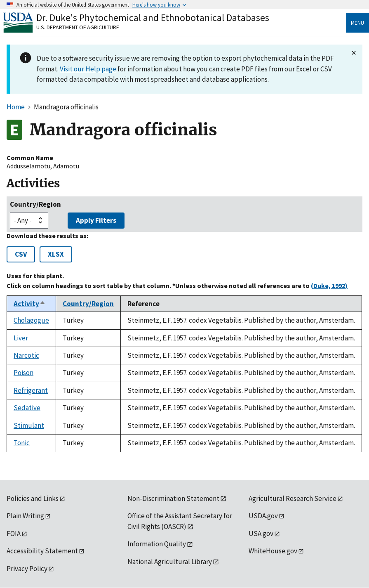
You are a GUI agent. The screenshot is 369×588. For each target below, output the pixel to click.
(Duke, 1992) (329, 286)
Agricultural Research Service (293, 498)
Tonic (22, 443)
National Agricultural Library (170, 562)
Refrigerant (31, 390)
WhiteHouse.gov (273, 551)
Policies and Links (33, 498)
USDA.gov (263, 516)
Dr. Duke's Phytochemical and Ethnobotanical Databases (153, 18)
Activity (30, 304)
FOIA (14, 534)
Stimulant (29, 425)
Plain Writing (25, 516)
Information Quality (157, 544)
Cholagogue (31, 320)
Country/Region (35, 204)
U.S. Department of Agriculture (78, 27)
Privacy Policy (27, 569)
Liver (21, 338)
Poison (24, 373)
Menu (357, 23)
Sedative (27, 408)
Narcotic (26, 355)
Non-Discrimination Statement (173, 498)
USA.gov (261, 534)
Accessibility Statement (42, 551)
